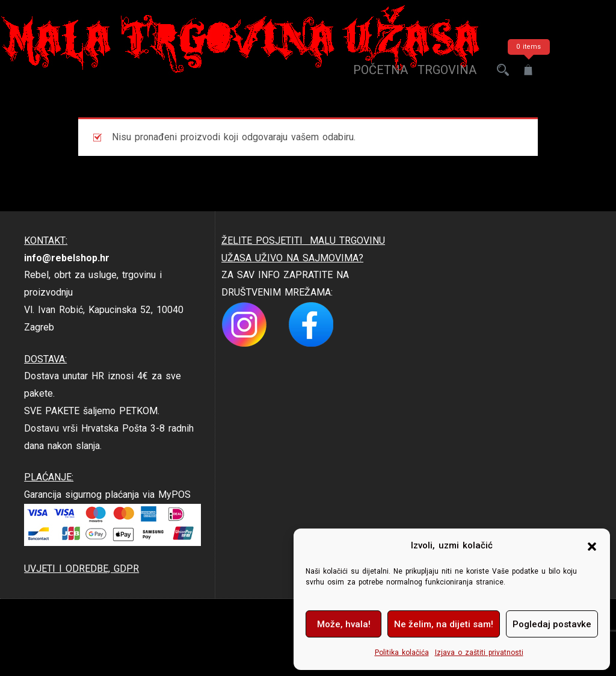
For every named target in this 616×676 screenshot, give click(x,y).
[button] (592, 546)
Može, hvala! (344, 624)
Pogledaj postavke (552, 624)
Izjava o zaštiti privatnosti (479, 653)
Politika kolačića (402, 653)
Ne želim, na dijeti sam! (444, 624)
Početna (380, 70)
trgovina (447, 70)
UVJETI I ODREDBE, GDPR (82, 569)
